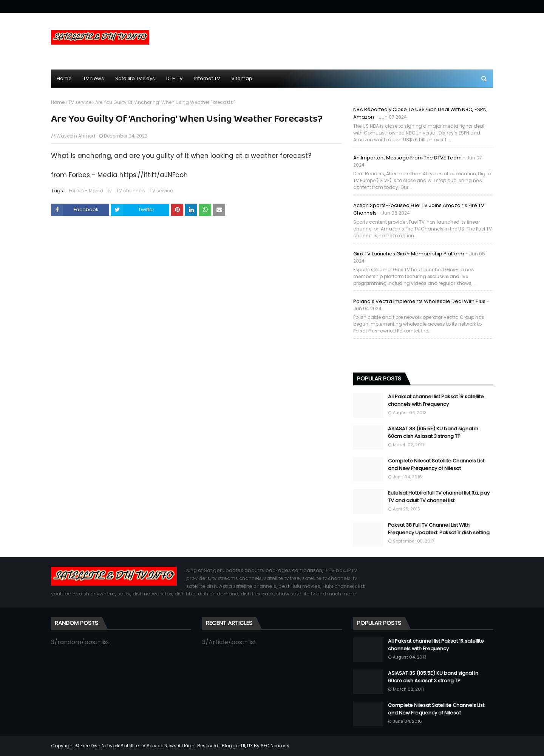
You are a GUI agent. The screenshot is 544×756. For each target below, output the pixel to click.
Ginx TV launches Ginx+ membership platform (409, 254)
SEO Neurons (275, 746)
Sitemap (242, 78)
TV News (93, 78)
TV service (80, 102)
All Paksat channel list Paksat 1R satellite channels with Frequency (436, 400)
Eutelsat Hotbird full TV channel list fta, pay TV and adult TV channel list (439, 497)
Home (64, 78)
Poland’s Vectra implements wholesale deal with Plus (419, 301)
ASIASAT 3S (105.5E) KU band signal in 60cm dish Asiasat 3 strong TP (433, 432)
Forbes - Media (86, 191)
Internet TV (207, 78)
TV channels (131, 191)
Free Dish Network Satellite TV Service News (128, 746)
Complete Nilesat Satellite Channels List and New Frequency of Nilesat (436, 465)
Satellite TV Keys (135, 78)
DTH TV (175, 78)
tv (110, 191)
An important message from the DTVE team (407, 158)
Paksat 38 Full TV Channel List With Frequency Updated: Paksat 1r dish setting (439, 529)
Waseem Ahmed (76, 136)
